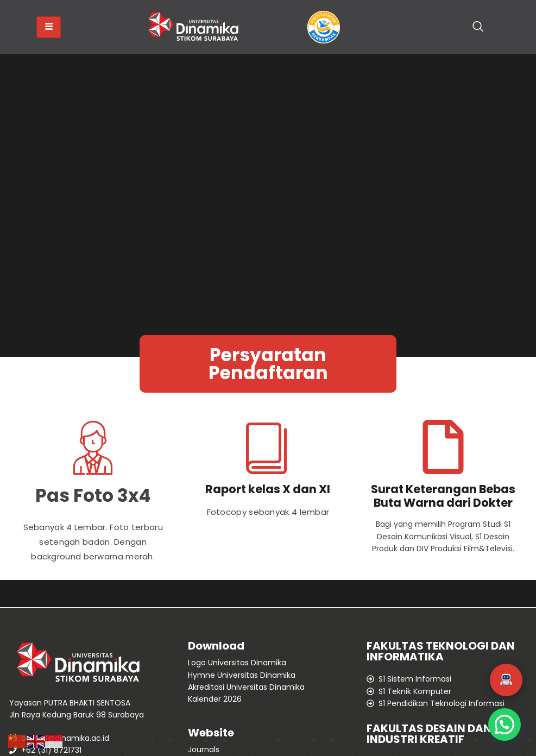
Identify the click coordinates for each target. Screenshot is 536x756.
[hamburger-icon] (49, 27)
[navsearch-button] (478, 27)
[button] (506, 680)
